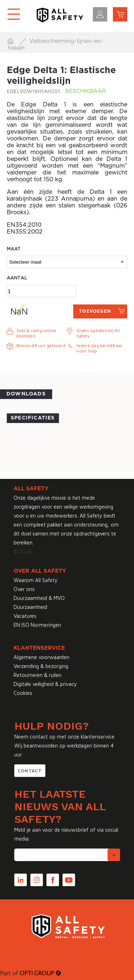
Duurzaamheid (30, 607)
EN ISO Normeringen (37, 625)
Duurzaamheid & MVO (39, 598)
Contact (30, 771)
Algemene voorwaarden (41, 657)
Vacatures (25, 616)
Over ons (24, 589)
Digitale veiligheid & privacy (45, 684)
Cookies (23, 693)
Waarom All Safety (36, 580)
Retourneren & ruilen (38, 675)
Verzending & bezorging (41, 666)
